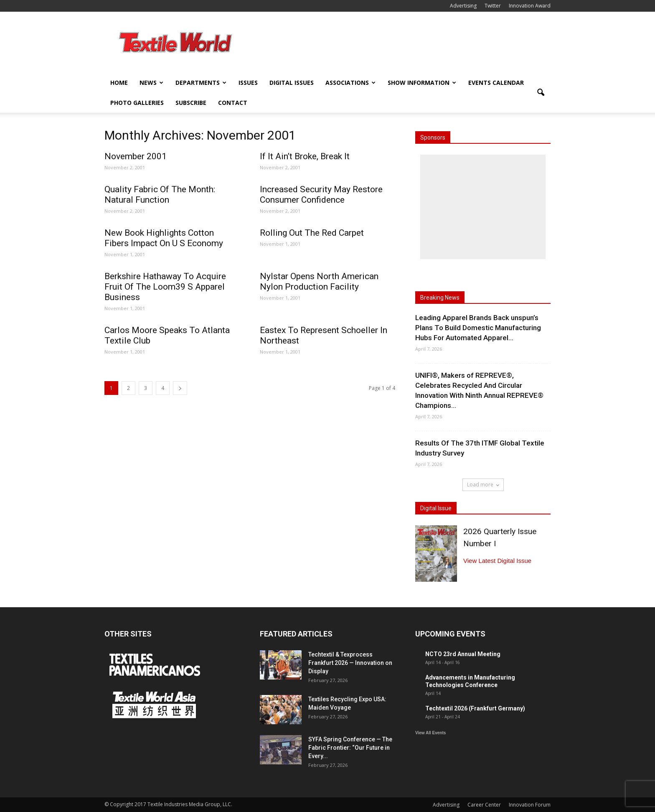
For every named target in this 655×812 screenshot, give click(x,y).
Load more (483, 485)
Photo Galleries (137, 103)
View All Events (430, 733)
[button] (541, 93)
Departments (201, 83)
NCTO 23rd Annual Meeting (463, 654)
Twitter (493, 6)
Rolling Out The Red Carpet (312, 233)
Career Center (484, 805)
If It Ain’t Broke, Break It (305, 156)
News (151, 83)
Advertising (463, 6)
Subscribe (191, 103)
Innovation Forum (530, 805)
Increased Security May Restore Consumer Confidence (321, 195)
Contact (233, 103)
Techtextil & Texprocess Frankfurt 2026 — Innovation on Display (350, 663)
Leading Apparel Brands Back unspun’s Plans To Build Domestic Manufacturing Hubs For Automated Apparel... (478, 328)
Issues (248, 83)
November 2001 (136, 156)
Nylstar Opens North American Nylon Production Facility (319, 281)
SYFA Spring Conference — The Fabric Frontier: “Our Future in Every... (350, 748)
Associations (350, 83)
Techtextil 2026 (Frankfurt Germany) (475, 708)
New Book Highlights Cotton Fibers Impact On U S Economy (164, 238)
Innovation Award (530, 6)
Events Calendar (496, 83)
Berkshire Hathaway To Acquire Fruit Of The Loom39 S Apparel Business (165, 287)
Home (119, 83)
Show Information (422, 83)
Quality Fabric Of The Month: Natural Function (160, 195)
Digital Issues (292, 83)
